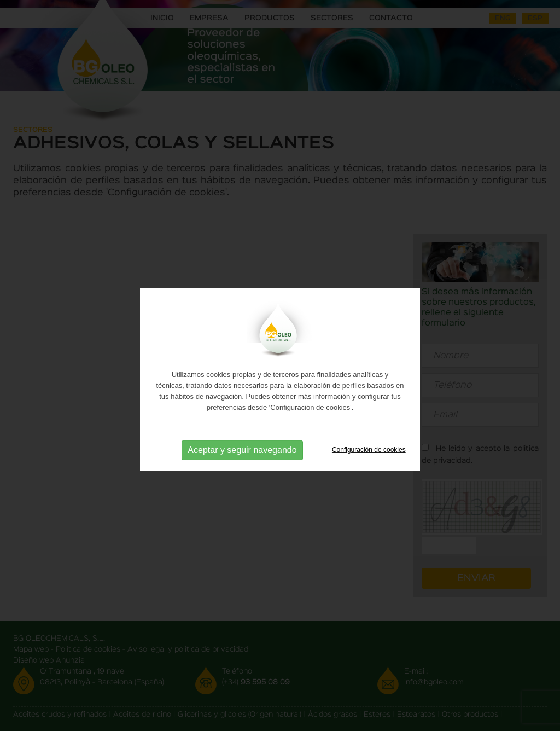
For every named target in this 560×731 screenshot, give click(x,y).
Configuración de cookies (369, 460)
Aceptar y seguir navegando (242, 460)
